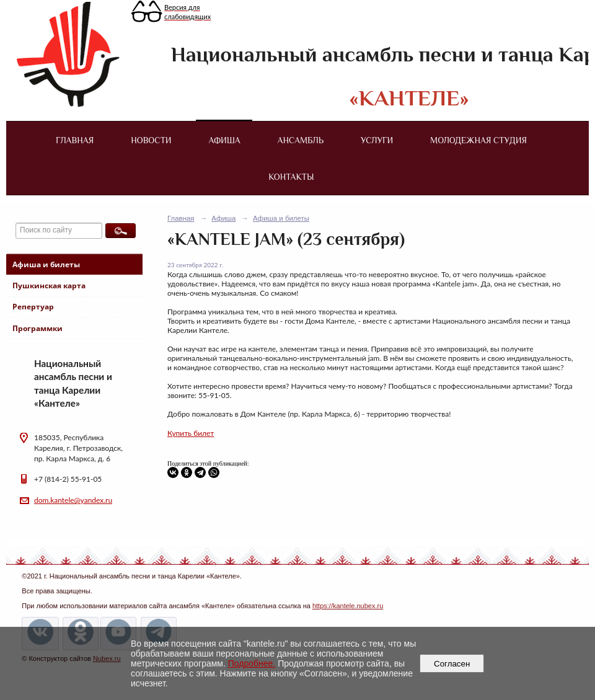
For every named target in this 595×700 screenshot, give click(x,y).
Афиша (225, 140)
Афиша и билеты (46, 264)
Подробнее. (252, 663)
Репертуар (33, 307)
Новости (151, 140)
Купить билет (191, 433)
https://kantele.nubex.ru (348, 606)
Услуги (377, 140)
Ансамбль (301, 140)
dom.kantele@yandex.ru (73, 500)
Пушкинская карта (49, 286)
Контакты (291, 177)
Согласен (452, 664)
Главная (75, 140)
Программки (37, 328)
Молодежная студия (478, 140)
